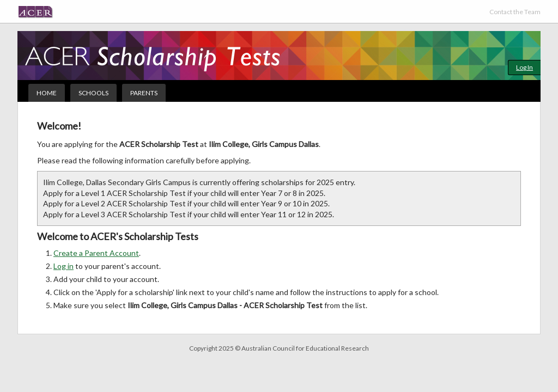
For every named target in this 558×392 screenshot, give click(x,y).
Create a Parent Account (96, 253)
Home (47, 93)
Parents (144, 93)
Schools (93, 93)
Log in (63, 266)
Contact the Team (515, 12)
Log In (524, 67)
